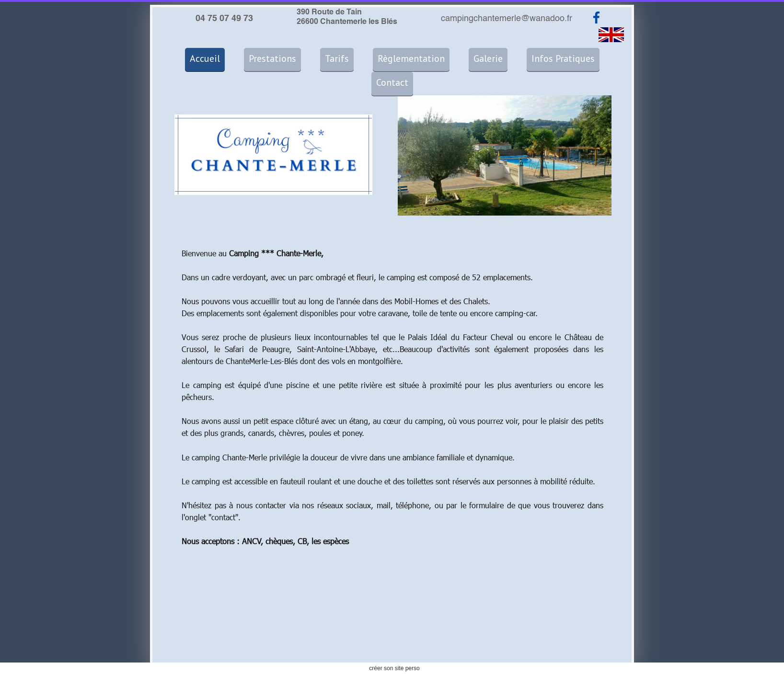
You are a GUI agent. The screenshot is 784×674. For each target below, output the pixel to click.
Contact (392, 82)
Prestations (272, 58)
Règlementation (411, 58)
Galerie (488, 58)
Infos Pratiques (563, 58)
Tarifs (337, 58)
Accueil (205, 58)
